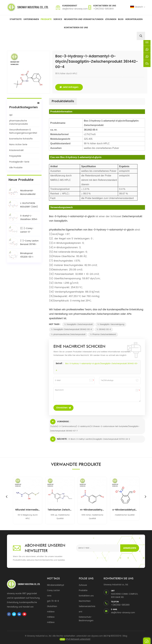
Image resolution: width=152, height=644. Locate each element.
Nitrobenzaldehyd (56, 585)
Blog (121, 19)
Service (58, 19)
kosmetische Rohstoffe (21, 139)
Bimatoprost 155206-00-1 (27, 255)
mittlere (51, 612)
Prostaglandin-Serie (19, 162)
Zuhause (83, 585)
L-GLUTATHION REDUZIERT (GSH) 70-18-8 (29, 205)
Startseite (16, 19)
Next (145, 496)
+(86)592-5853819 (103, 9)
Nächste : (59, 439)
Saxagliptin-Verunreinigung (111, 324)
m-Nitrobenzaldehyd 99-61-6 (92, 510)
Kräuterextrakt (16, 150)
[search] (141, 36)
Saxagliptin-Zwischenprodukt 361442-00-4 (71, 329)
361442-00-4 (104, 329)
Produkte (46, 19)
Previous (7, 496)
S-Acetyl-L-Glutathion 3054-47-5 (29, 218)
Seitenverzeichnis (87, 607)
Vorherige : (60, 422)
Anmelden (130, 548)
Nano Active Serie (18, 145)
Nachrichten (85, 601)
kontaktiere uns (86, 596)
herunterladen (134, 19)
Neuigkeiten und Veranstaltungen (84, 19)
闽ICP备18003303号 (112, 638)
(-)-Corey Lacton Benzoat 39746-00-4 (29, 243)
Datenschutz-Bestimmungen (86, 619)
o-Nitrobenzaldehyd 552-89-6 (125, 510)
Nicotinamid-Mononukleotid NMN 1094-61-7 (28, 192)
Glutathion (52, 607)
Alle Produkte (16, 168)
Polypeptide (15, 156)
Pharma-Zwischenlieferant (103, 334)
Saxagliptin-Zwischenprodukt (78, 324)
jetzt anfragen (69, 87)
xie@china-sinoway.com (75, 9)
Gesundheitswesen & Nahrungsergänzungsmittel (23, 131)
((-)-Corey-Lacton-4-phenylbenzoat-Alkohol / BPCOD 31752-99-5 (29, 230)
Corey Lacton (53, 591)
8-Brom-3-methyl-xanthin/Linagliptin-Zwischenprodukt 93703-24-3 (99, 439)
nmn (49, 596)
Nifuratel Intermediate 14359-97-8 (28, 510)
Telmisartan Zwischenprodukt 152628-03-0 (60, 510)
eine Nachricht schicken (147, 641)
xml (80, 612)
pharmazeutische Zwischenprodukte (19, 122)
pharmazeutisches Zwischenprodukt (68, 334)
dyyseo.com (97, 638)
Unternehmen (31, 19)
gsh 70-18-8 (53, 601)
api (11, 115)
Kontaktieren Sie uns (76, 28)
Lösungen (111, 19)
